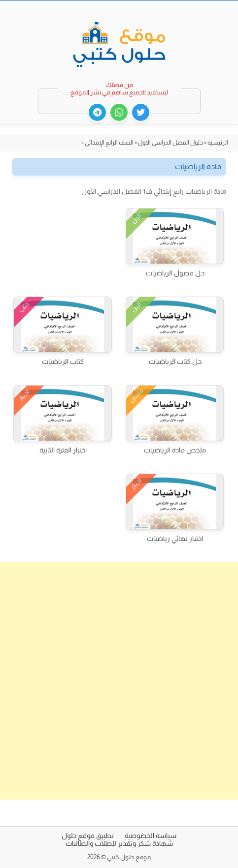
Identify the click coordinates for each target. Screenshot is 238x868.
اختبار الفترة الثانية (63, 450)
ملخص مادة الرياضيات (175, 450)
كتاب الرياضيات (63, 361)
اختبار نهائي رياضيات (175, 539)
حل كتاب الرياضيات (175, 361)
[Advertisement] (119, 681)
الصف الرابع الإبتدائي (109, 143)
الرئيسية (218, 143)
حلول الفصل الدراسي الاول (170, 143)
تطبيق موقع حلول (88, 836)
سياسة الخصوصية (151, 836)
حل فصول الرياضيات (175, 273)
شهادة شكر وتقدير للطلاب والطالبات (119, 843)
